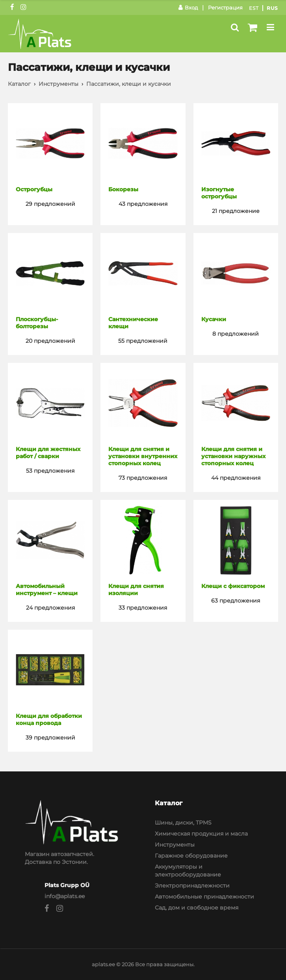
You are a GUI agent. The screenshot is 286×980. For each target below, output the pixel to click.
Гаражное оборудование (191, 856)
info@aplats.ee (65, 896)
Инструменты (58, 84)
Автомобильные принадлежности (204, 897)
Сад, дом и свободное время (197, 908)
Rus (272, 8)
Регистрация (225, 7)
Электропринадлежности (192, 886)
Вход (188, 7)
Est (254, 8)
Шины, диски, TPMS (183, 823)
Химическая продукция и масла (201, 834)
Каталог (19, 84)
